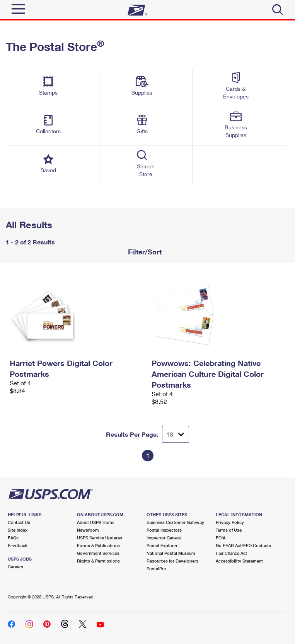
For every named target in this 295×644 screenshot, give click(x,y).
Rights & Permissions (98, 561)
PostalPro (156, 569)
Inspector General (164, 538)
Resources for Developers (172, 561)
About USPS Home (96, 522)
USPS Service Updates (100, 538)
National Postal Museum (171, 553)
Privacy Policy (230, 522)
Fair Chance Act (231, 553)
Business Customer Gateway (175, 522)
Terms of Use (229, 530)
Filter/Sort (144, 252)
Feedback (18, 545)
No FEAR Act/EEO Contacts (243, 545)
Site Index (18, 530)
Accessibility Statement (239, 561)
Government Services (98, 553)
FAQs (13, 538)
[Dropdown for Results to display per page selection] (176, 434)
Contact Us (19, 522)
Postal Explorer (162, 545)
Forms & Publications (98, 545)
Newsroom (88, 530)
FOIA (221, 538)
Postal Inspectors (164, 530)
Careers (15, 567)
